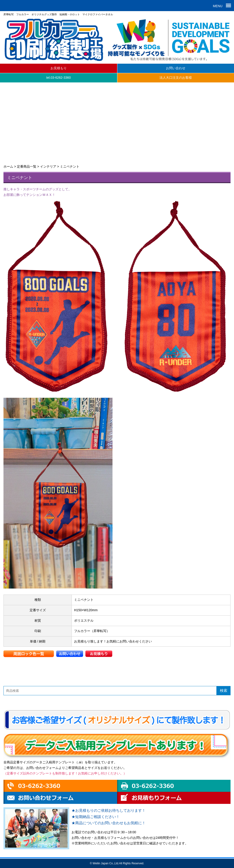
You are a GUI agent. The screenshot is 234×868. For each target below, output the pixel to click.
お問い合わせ (176, 68)
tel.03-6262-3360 (59, 78)
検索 (224, 691)
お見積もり (59, 68)
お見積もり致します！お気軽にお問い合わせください (113, 641)
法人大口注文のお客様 (176, 78)
